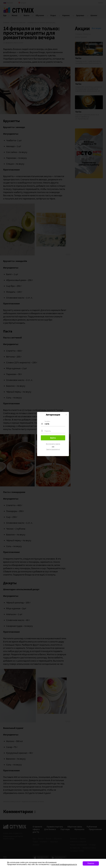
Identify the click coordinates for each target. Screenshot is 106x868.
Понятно (91, 863)
